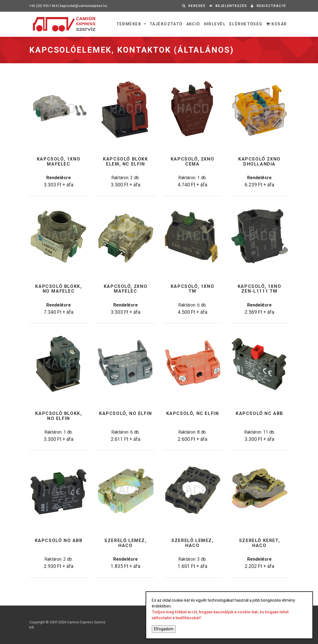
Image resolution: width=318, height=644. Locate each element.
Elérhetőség (246, 24)
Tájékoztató (166, 24)
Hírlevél (215, 24)
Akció (193, 24)
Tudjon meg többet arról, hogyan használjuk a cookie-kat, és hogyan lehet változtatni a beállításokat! (220, 615)
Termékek (130, 24)
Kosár (277, 24)
